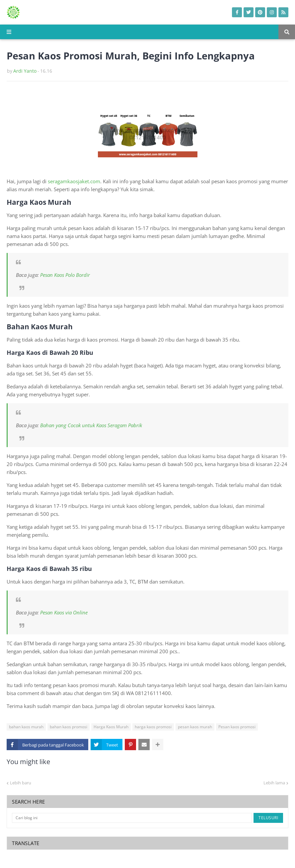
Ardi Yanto (25, 71)
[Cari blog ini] (132, 818)
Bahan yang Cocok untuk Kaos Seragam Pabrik (91, 425)
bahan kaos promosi (69, 727)
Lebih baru (21, 783)
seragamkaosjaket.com (74, 181)
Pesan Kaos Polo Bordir (65, 275)
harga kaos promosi (153, 727)
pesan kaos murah (195, 727)
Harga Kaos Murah (111, 727)
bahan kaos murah (26, 727)
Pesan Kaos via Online (64, 612)
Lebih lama (274, 783)
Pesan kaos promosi (237, 727)
